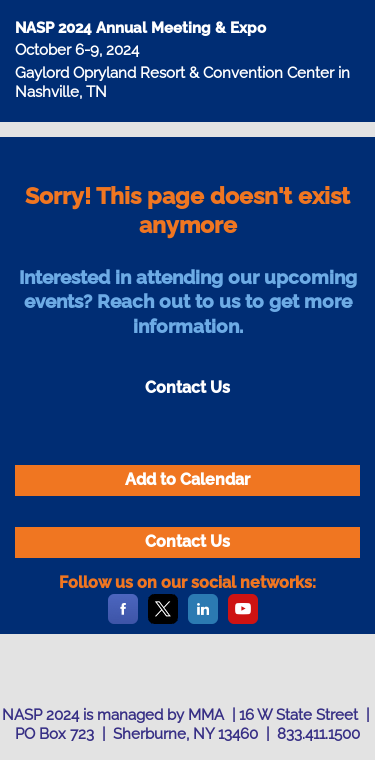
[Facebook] (123, 620)
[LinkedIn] (203, 620)
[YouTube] (243, 620)
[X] (163, 620)
